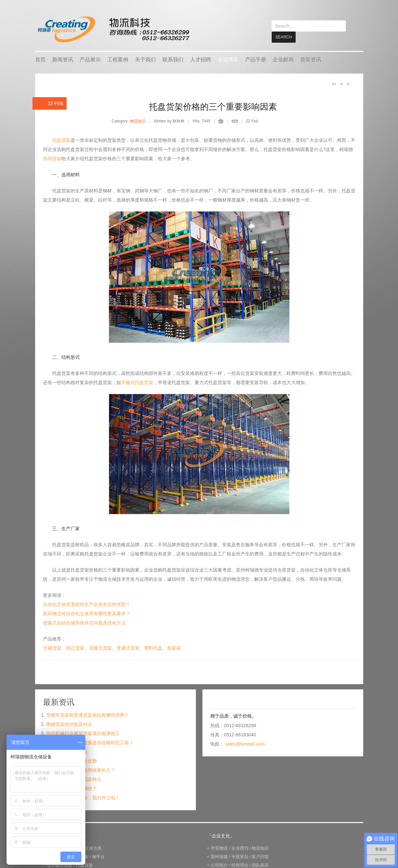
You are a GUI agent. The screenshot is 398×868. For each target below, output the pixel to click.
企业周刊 (240, 848)
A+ (334, 84)
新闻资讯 (63, 59)
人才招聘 (200, 59)
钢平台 (98, 856)
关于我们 (145, 59)
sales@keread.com (245, 744)
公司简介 (219, 865)
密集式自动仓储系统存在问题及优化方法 (84, 622)
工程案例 (118, 59)
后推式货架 (100, 648)
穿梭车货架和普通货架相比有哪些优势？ (88, 715)
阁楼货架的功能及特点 (69, 724)
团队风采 (260, 865)
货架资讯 (311, 59)
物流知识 (138, 121)
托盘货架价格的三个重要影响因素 (213, 106)
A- (348, 84)
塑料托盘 (153, 648)
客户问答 (260, 856)
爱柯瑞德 (219, 856)
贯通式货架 (128, 648)
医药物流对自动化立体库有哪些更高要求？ (87, 613)
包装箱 (174, 648)
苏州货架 (52, 158)
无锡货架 (52, 648)
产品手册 (256, 59)
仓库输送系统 (59, 865)
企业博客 (228, 59)
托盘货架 (61, 140)
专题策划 (240, 856)
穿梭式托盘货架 (137, 382)
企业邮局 (283, 59)
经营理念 (240, 865)
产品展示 (90, 59)
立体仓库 (93, 848)
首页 (40, 59)
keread (113, 29)
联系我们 (173, 59)
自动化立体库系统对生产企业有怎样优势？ (87, 604)
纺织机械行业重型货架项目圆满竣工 (83, 733)
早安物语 (219, 848)
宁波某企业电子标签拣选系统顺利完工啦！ (90, 742)
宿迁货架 (75, 648)
